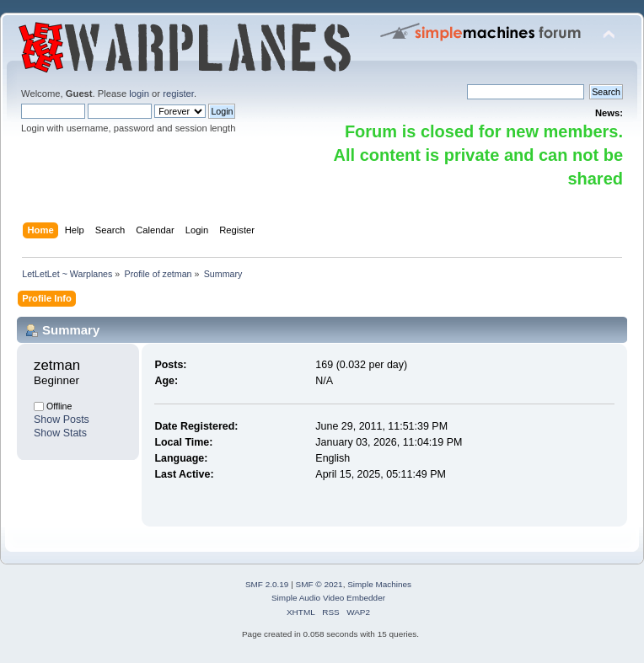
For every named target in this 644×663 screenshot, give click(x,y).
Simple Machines (379, 584)
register (178, 94)
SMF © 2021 (319, 584)
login (139, 94)
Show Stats (60, 433)
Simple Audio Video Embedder (328, 598)
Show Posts (62, 420)
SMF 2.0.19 (267, 584)
